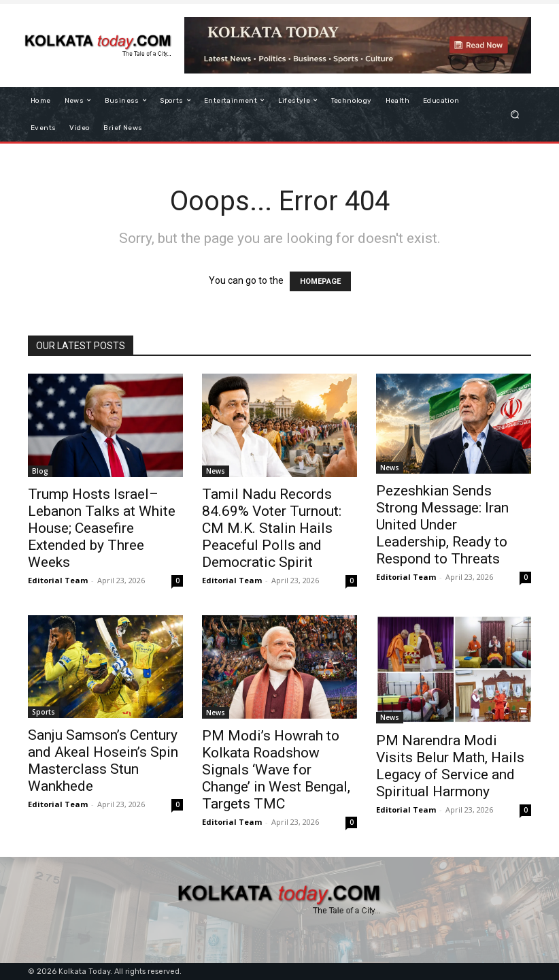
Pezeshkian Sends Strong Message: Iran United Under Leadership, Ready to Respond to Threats (442, 525)
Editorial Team (58, 580)
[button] (515, 114)
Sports (44, 712)
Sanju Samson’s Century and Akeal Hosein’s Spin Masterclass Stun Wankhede (103, 761)
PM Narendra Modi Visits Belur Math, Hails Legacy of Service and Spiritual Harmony (450, 766)
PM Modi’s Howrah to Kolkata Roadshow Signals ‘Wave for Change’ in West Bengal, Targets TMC (276, 770)
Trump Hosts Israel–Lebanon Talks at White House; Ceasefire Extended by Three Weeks (102, 528)
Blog (40, 471)
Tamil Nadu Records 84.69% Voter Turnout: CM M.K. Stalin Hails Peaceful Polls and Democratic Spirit (272, 528)
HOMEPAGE (320, 281)
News (216, 471)
